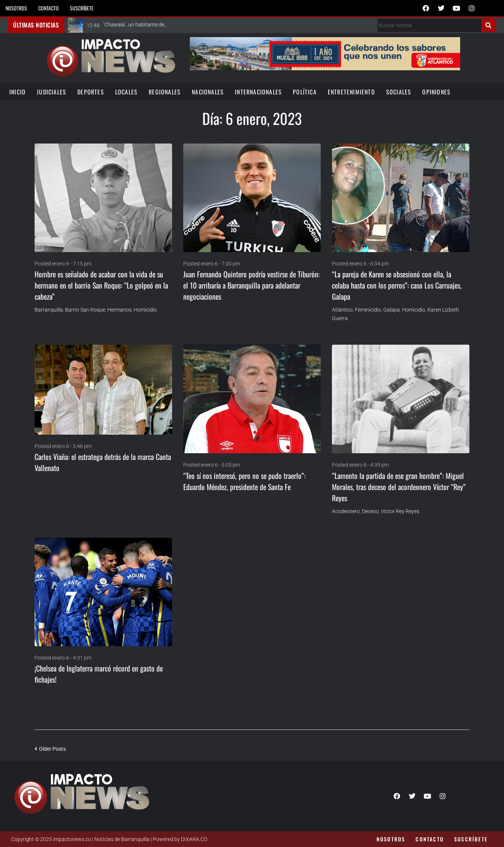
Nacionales (208, 92)
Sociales (399, 92)
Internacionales (258, 92)
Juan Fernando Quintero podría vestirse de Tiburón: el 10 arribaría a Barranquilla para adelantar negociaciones (251, 285)
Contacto (49, 8)
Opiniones (436, 92)
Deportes (91, 92)
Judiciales (51, 92)
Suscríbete (82, 8)
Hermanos (119, 310)
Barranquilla (49, 310)
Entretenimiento (351, 92)
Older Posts (50, 749)
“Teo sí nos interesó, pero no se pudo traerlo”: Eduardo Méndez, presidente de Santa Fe (244, 481)
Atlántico (342, 310)
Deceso (370, 511)
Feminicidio (368, 310)
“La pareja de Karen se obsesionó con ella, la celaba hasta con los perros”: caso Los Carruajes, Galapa (397, 285)
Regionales (165, 92)
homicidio (145, 310)
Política (305, 92)
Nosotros (16, 8)
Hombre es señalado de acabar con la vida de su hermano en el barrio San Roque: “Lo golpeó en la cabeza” (101, 285)
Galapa (392, 310)
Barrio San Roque (85, 310)
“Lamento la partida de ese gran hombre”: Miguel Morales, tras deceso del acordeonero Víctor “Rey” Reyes (399, 487)
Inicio (17, 92)
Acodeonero (346, 511)
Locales (126, 92)
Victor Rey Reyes (400, 511)
